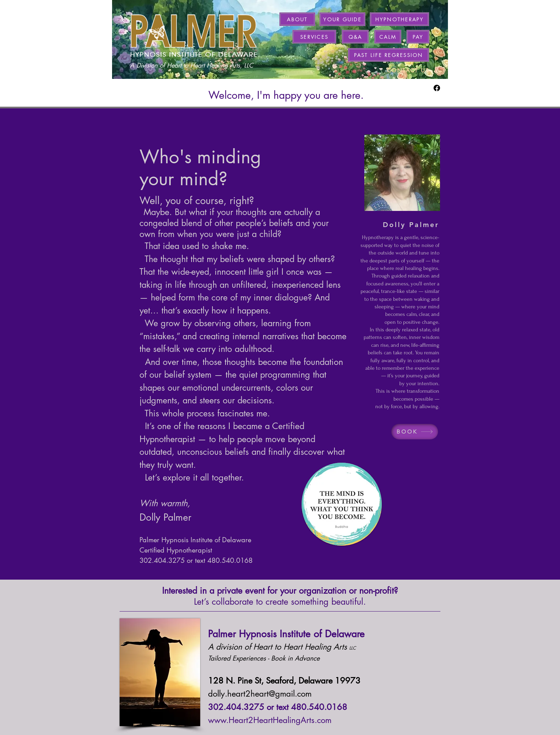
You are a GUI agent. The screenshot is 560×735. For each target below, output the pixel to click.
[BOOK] (415, 432)
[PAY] (418, 37)
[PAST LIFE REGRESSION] (388, 55)
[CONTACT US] (408, 70)
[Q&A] (355, 37)
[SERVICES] (314, 37)
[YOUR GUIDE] (342, 19)
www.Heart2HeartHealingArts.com (270, 720)
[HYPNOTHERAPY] (399, 19)
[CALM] (388, 37)
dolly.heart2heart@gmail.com (260, 694)
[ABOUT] (297, 19)
